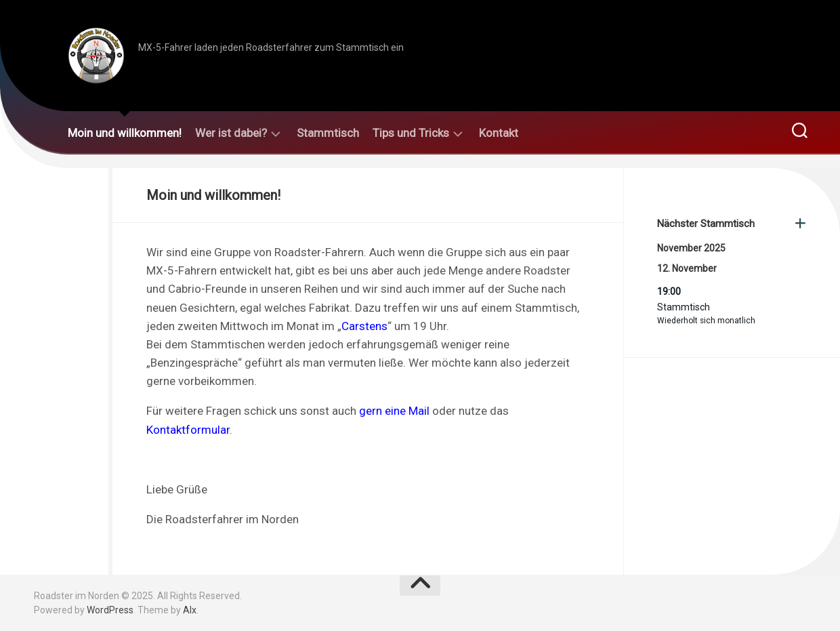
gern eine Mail (394, 411)
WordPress (110, 610)
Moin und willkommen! (125, 133)
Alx (190, 610)
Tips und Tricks (411, 133)
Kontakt (499, 133)
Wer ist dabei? (231, 133)
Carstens (364, 326)
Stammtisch (328, 133)
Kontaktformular (188, 430)
